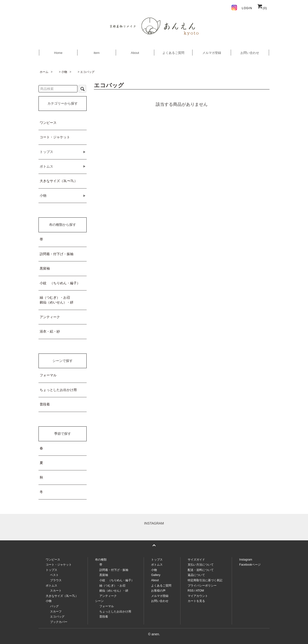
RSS (191, 591)
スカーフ (56, 612)
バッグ (54, 606)
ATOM (200, 591)
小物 (64, 72)
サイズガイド (196, 560)
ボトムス (157, 565)
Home (58, 53)
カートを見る (196, 601)
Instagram (246, 560)
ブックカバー (59, 622)
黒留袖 (45, 268)
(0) (262, 8)
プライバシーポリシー (202, 586)
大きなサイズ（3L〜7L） (59, 181)
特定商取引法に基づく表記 (205, 580)
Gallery (156, 575)
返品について (196, 575)
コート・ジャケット (55, 137)
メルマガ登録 (212, 53)
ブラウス (56, 580)
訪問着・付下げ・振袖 (57, 254)
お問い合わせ (250, 53)
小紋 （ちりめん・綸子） (60, 283)
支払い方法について (201, 565)
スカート (56, 591)
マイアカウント (198, 596)
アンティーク (50, 317)
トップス (157, 560)
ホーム (44, 72)
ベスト (54, 575)
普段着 (45, 404)
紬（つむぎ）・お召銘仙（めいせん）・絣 (57, 300)
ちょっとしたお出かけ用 (58, 390)
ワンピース (48, 123)
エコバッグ (87, 72)
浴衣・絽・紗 (50, 331)
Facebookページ (250, 565)
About (135, 53)
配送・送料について (201, 570)
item (97, 53)
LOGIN (247, 8)
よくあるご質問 (173, 53)
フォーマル (48, 375)
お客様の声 (158, 591)
